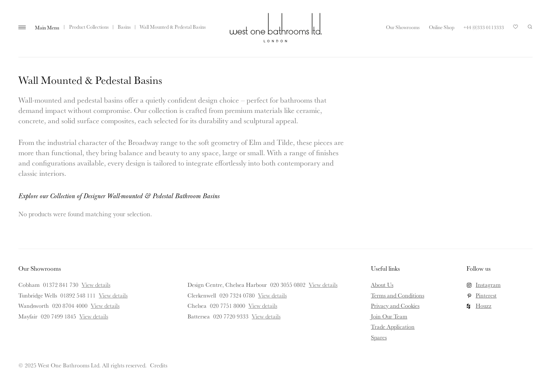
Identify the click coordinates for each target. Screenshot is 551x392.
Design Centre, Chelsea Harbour (227, 285)
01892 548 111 (78, 295)
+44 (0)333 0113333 (484, 27)
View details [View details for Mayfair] (94, 316)
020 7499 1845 (58, 316)
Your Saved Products (516, 29)
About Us (382, 285)
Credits (159, 365)
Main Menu (47, 28)
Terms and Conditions (398, 295)
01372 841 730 (61, 285)
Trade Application (393, 327)
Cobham (29, 285)
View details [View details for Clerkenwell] (272, 295)
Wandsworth (34, 306)
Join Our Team (389, 316)
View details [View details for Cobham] (96, 285)
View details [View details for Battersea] (266, 316)
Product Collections (89, 27)
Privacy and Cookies (395, 306)
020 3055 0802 (288, 285)
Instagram (488, 285)
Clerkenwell (202, 295)
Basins (124, 27)
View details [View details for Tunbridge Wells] (113, 295)
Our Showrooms (403, 27)
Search (530, 27)
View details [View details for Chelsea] (263, 306)
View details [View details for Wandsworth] (105, 306)
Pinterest (486, 295)
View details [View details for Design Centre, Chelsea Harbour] (323, 285)
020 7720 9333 (231, 316)
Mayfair (28, 316)
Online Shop (442, 27)
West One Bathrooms (276, 28)
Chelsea (197, 306)
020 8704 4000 (70, 306)
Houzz (484, 306)
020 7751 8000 (228, 306)
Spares (379, 337)
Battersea (199, 316)
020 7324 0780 (237, 295)
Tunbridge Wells (38, 295)
